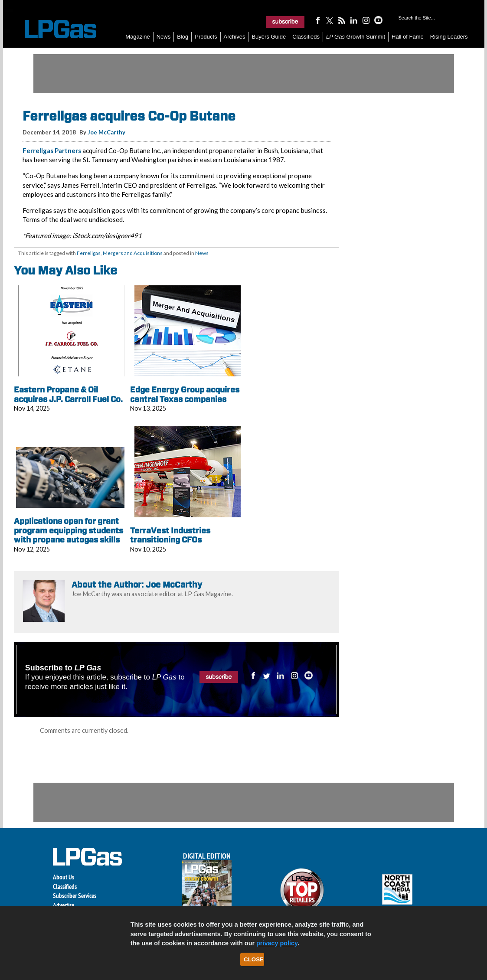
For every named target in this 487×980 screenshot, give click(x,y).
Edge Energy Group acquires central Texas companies (185, 394)
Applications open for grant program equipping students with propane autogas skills (69, 530)
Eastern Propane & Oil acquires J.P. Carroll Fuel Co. (68, 394)
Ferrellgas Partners (52, 150)
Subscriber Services (75, 896)
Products (206, 37)
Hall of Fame (408, 37)
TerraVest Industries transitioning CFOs (170, 535)
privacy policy (277, 943)
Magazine (137, 37)
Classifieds (306, 37)
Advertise (64, 905)
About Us (64, 877)
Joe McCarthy (106, 132)
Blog (183, 37)
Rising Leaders (449, 37)
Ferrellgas (89, 253)
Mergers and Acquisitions (133, 253)
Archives (235, 37)
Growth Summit (356, 37)
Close (254, 959)
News (164, 37)
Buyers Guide (269, 37)
